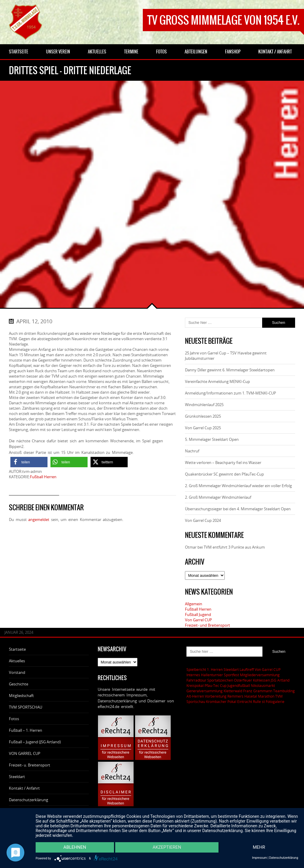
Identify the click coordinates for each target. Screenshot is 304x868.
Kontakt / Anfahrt (24, 788)
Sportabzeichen (220, 680)
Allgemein (194, 604)
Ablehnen (75, 848)
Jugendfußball (239, 685)
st (263, 701)
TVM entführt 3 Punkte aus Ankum (234, 547)
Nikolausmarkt (263, 685)
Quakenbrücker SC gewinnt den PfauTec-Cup (224, 474)
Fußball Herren (43, 477)
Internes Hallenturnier (205, 675)
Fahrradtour (196, 680)
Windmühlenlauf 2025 (204, 405)
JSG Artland (280, 680)
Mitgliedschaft (21, 696)
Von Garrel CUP (198, 620)
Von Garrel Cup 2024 (203, 520)
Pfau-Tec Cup (216, 685)
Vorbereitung (216, 696)
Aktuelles (17, 661)
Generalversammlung (205, 691)
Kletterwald (233, 691)
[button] (29, 462)
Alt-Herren (195, 696)
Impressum (259, 858)
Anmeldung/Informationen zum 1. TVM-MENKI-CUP (231, 393)
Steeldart (17, 777)
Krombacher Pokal (221, 701)
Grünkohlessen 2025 (203, 416)
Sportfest (231, 675)
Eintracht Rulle (249, 701)
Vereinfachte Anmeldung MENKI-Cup (217, 381)
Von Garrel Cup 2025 (203, 428)
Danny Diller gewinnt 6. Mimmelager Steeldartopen (230, 370)
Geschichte (19, 684)
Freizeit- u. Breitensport (30, 765)
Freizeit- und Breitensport (208, 625)
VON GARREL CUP (25, 753)
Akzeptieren (167, 848)
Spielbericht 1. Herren (205, 669)
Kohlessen (261, 680)
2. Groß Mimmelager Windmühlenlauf (218, 497)
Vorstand (17, 672)
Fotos (14, 719)
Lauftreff (247, 669)
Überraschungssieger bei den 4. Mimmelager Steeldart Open (238, 509)
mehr (259, 848)
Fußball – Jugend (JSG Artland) (35, 742)
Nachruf (192, 451)
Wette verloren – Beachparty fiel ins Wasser (223, 462)
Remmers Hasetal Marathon (251, 696)
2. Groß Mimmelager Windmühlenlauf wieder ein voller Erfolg (238, 486)
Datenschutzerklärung (28, 800)
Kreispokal (195, 685)
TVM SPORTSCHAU (26, 707)
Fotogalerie (275, 701)
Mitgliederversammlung (260, 675)
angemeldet (39, 519)
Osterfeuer (243, 680)
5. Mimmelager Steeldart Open (212, 439)
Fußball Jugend (198, 614)
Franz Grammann (258, 691)
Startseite (17, 649)
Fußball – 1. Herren (26, 730)
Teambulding (284, 691)
